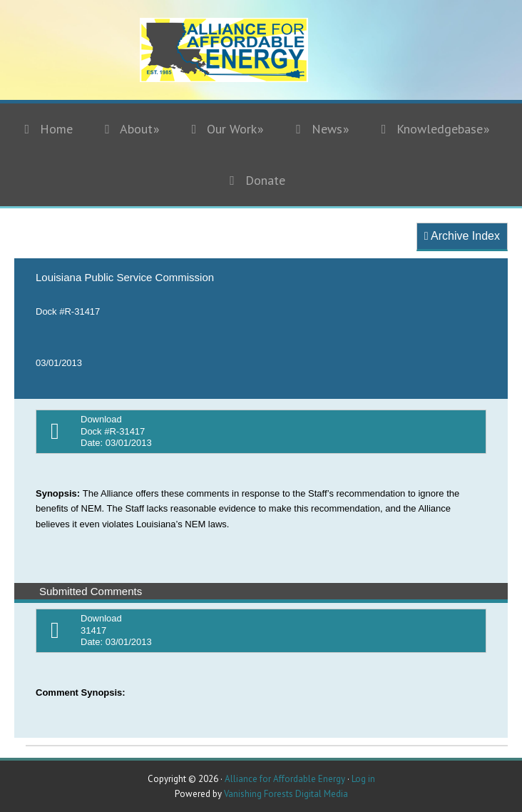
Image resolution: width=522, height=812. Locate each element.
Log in (363, 779)
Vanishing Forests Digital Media (286, 794)
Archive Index (462, 236)
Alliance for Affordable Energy (261, 59)
